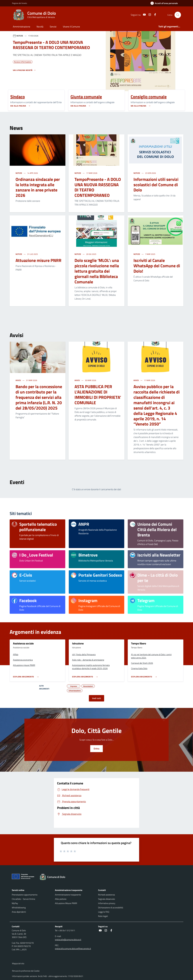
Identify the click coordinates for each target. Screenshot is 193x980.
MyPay (15, 903)
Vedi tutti (96, 698)
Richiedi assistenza (106, 895)
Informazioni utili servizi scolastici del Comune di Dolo (156, 185)
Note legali (103, 916)
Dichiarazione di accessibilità (111, 908)
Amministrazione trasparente (68, 895)
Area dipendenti (19, 912)
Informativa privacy (107, 903)
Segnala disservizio (106, 899)
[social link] (143, 15)
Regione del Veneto (20, 3)
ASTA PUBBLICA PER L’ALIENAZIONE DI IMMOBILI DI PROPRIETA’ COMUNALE (98, 395)
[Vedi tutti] (24, 71)
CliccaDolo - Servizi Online (23, 899)
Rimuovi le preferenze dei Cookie (26, 971)
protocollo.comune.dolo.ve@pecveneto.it (73, 949)
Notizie (19, 173)
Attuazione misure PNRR (38, 260)
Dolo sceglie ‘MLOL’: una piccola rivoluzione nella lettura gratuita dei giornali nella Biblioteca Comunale (97, 271)
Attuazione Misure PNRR (66, 903)
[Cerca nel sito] (178, 15)
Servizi (53, 27)
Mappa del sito (18, 963)
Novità (40, 27)
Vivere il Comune (71, 27)
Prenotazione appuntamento (25, 895)
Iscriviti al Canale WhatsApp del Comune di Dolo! (157, 266)
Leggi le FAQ (104, 912)
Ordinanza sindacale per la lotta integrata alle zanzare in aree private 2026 (38, 187)
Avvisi (18, 380)
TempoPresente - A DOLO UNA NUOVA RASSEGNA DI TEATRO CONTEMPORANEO (98, 187)
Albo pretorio (61, 899)
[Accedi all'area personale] (165, 3)
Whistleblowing (19, 908)
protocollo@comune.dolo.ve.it (68, 940)
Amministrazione (22, 27)
